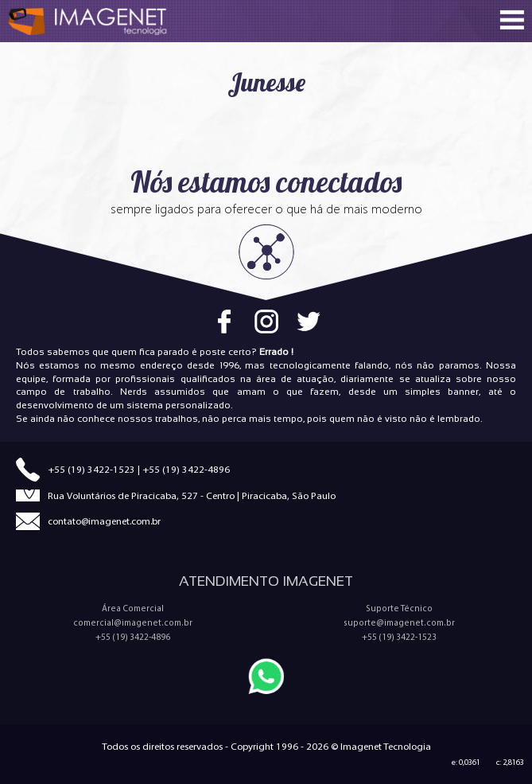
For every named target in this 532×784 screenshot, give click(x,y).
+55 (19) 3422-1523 (91, 469)
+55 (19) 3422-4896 (186, 469)
